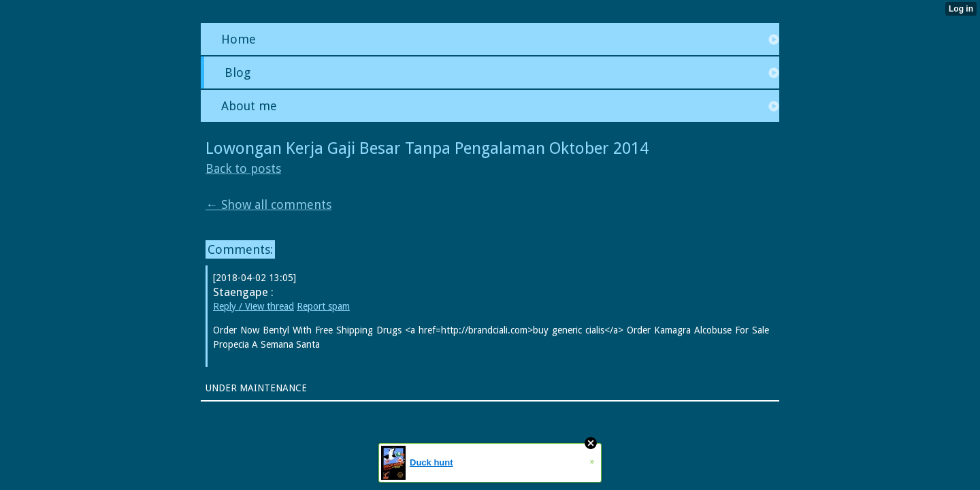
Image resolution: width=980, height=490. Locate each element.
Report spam (323, 306)
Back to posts (243, 168)
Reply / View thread (254, 306)
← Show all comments (268, 205)
